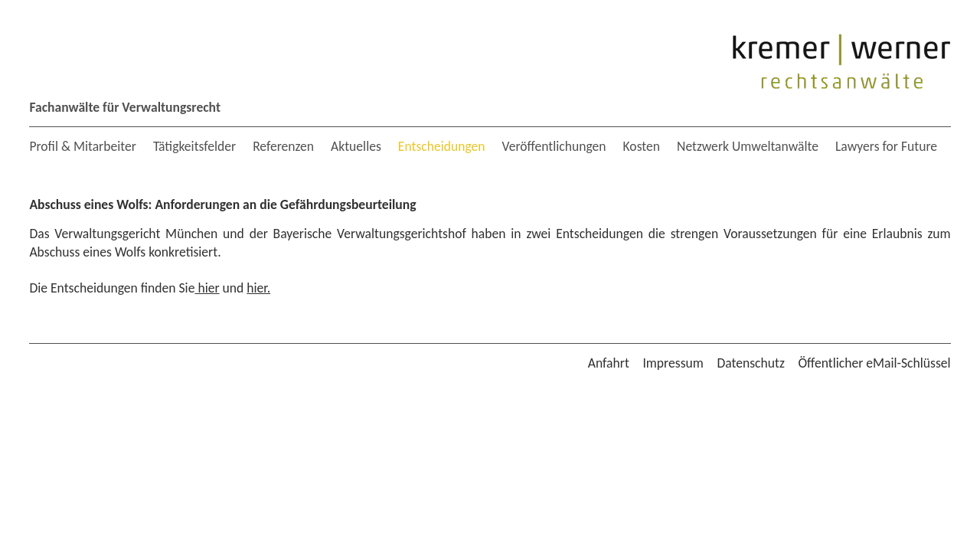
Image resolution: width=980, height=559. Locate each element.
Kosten (642, 146)
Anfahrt (609, 363)
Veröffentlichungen (554, 146)
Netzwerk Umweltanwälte (748, 146)
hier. (258, 288)
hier (207, 288)
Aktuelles (356, 146)
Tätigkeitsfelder (194, 146)
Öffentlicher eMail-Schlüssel (874, 363)
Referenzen (283, 146)
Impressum (673, 363)
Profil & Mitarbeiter (82, 146)
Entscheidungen (442, 146)
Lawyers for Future (886, 146)
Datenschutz (750, 363)
